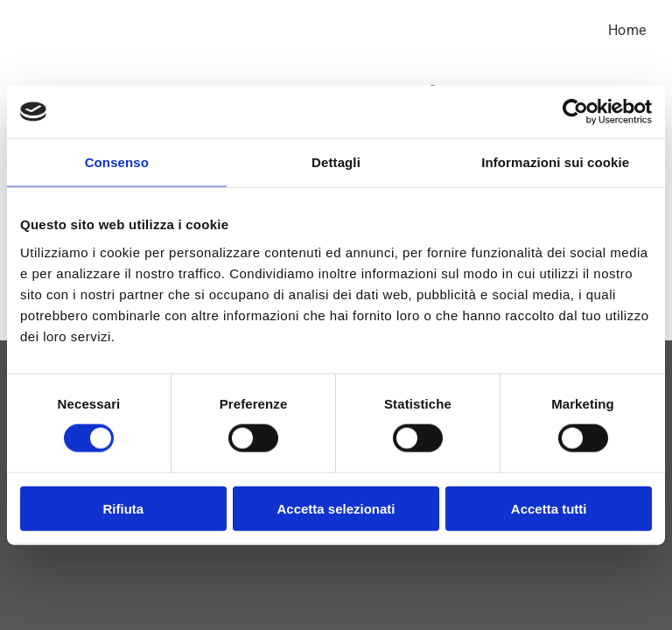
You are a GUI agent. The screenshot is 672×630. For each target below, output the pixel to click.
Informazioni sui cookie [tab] (555, 162)
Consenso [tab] (117, 162)
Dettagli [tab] (336, 162)
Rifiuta (123, 508)
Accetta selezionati (336, 508)
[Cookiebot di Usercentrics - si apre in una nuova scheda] (575, 112)
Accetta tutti (549, 508)
